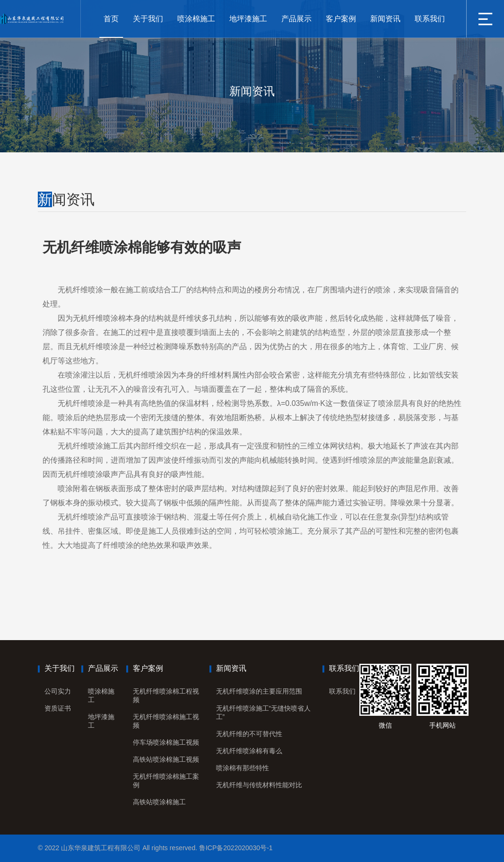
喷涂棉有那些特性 (243, 768)
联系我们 (430, 19)
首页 (111, 19)
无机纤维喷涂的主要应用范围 (259, 691)
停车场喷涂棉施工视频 (166, 742)
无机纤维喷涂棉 (99, 318)
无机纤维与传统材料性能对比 (259, 785)
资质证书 (58, 708)
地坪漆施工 (248, 19)
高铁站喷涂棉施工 (159, 802)
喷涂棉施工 (196, 19)
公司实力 (58, 691)
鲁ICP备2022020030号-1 (236, 848)
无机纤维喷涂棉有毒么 (249, 751)
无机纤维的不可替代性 (249, 734)
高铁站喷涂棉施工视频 (166, 759)
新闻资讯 (385, 19)
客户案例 (341, 19)
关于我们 (148, 19)
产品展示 (296, 19)
